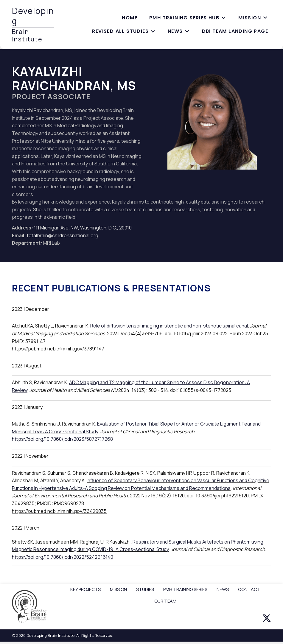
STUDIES (145, 589)
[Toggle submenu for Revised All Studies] (153, 31)
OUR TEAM (165, 601)
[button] (267, 618)
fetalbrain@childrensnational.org (63, 235)
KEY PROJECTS (85, 589)
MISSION (118, 589)
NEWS (223, 589)
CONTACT (249, 589)
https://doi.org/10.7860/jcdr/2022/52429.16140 (63, 557)
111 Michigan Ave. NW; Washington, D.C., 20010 (83, 228)
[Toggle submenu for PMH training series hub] (223, 18)
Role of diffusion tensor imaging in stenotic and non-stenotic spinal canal (169, 326)
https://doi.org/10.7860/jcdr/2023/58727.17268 (62, 439)
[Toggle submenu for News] (187, 31)
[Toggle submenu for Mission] (265, 18)
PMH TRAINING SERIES (185, 589)
